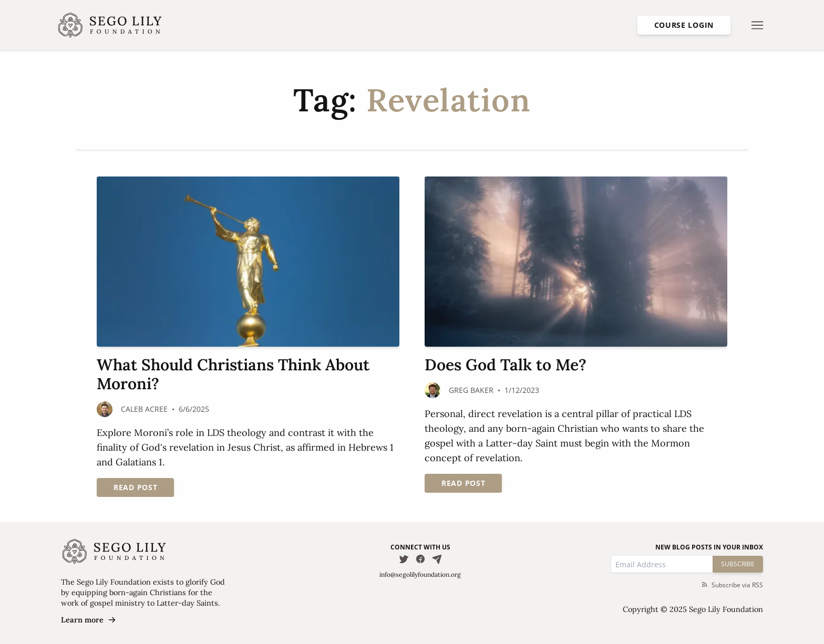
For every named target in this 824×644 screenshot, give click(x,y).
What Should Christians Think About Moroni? (233, 374)
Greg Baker (471, 390)
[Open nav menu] (757, 25)
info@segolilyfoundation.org (420, 574)
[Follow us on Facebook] (420, 559)
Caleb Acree (144, 409)
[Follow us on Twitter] (404, 559)
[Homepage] (110, 25)
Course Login (684, 25)
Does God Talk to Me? (506, 365)
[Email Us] (437, 559)
